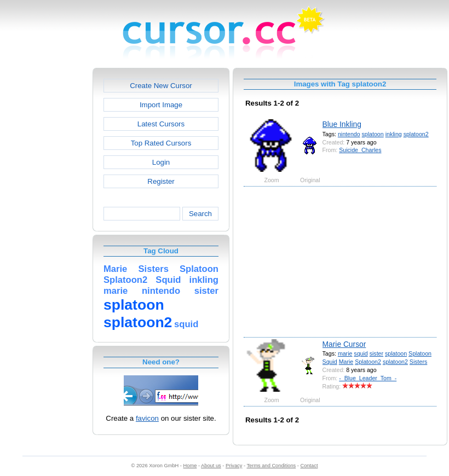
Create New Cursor (161, 86)
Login (161, 162)
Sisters (418, 362)
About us (211, 466)
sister (376, 353)
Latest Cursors (161, 124)
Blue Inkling (342, 124)
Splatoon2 (368, 362)
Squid (330, 362)
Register (161, 181)
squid (361, 353)
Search (200, 214)
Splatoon (420, 353)
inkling (394, 134)
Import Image (161, 105)
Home (190, 466)
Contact (309, 466)
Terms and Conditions (271, 466)
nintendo (349, 134)
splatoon (373, 134)
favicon (147, 418)
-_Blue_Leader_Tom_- (368, 378)
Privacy (234, 466)
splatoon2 (416, 134)
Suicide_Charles (360, 150)
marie (345, 353)
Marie (346, 362)
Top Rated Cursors (161, 143)
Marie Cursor (344, 344)
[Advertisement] (45, 232)
